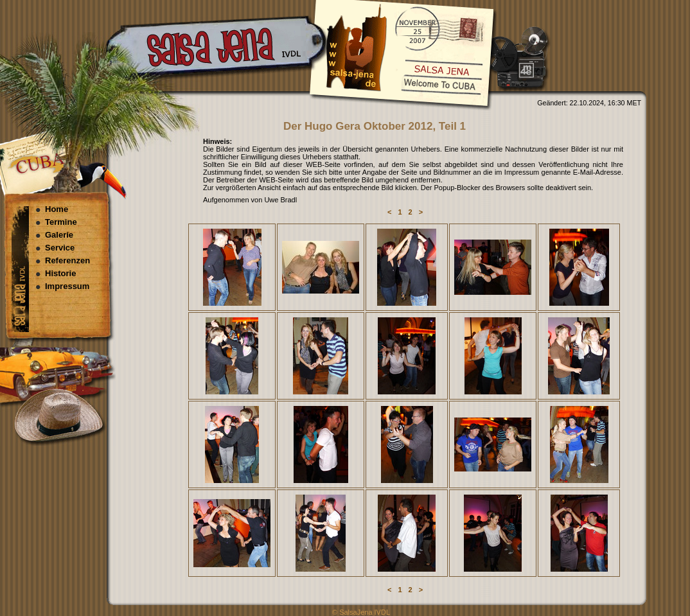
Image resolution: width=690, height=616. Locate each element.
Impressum (67, 286)
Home (57, 209)
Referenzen (67, 260)
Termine (61, 222)
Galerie (59, 235)
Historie (60, 273)
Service (60, 248)
